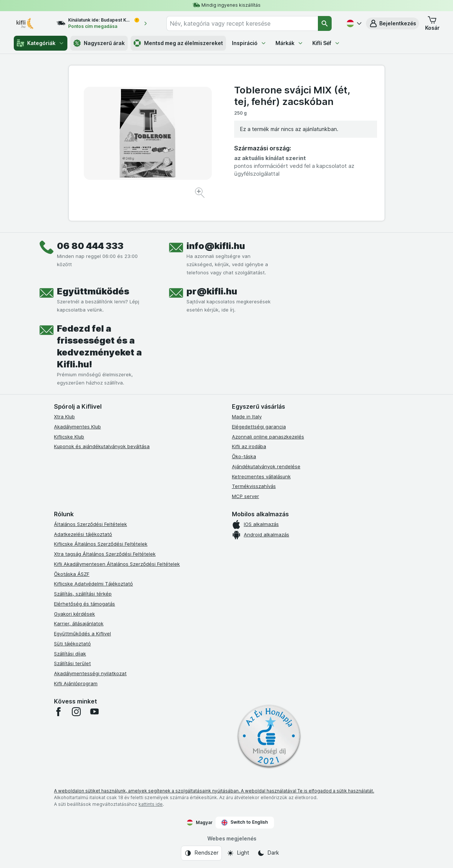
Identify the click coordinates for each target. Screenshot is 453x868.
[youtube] (94, 712)
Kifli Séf (326, 43)
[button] (393, 23)
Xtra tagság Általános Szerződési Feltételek (105, 554)
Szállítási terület (72, 663)
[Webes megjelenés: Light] (238, 853)
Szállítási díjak (70, 654)
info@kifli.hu (216, 246)
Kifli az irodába (249, 446)
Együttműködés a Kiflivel (82, 634)
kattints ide (151, 804)
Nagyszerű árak (99, 43)
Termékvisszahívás (254, 486)
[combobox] (242, 23)
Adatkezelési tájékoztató (83, 534)
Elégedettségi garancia (259, 427)
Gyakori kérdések (74, 614)
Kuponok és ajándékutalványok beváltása (102, 446)
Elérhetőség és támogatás (84, 604)
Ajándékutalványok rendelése (266, 466)
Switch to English (245, 822)
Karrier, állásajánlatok (79, 623)
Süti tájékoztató (72, 644)
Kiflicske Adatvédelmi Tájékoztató (93, 584)
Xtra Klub (64, 417)
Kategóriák (41, 43)
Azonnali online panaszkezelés (268, 437)
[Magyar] (353, 23)
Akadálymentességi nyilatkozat (90, 673)
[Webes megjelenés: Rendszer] (201, 853)
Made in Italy (247, 417)
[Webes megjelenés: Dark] (268, 853)
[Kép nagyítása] (200, 194)
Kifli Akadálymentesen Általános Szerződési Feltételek (117, 564)
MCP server (245, 496)
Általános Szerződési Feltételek (90, 524)
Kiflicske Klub (69, 437)
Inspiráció (249, 43)
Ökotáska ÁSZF (72, 574)
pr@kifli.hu (212, 291)
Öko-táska (244, 456)
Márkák (289, 43)
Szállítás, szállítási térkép (83, 594)
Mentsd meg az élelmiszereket (178, 43)
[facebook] (58, 712)
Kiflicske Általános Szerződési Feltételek (101, 544)
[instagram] (76, 712)
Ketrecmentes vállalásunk (261, 476)
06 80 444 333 (90, 246)
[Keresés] (325, 23)
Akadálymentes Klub (77, 427)
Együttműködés (93, 291)
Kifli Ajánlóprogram (76, 683)
